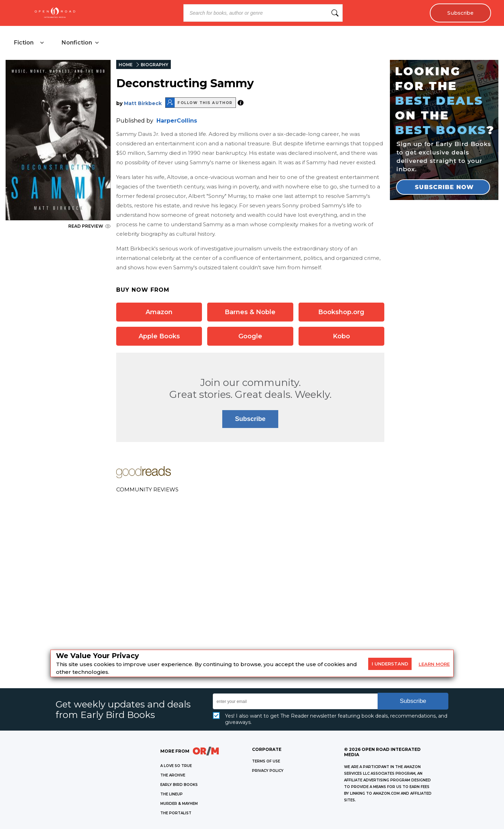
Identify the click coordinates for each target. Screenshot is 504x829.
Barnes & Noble (250, 312)
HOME (126, 65)
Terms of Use (266, 761)
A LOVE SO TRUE (176, 766)
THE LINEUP (171, 794)
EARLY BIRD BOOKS (179, 785)
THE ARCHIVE (173, 775)
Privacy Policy (268, 771)
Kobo (341, 336)
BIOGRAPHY (155, 65)
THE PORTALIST (176, 813)
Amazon (159, 312)
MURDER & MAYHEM (179, 804)
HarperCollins (177, 121)
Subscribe (460, 13)
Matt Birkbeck (143, 103)
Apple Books (159, 336)
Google (250, 336)
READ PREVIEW (89, 226)
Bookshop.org (341, 312)
